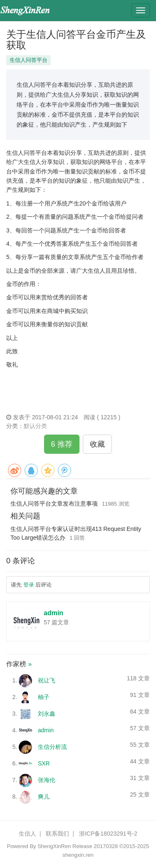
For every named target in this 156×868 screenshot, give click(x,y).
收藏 (97, 444)
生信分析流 (52, 747)
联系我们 (57, 834)
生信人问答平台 (28, 60)
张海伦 (47, 780)
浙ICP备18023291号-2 (108, 834)
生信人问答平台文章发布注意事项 (54, 504)
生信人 (27, 834)
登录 (29, 585)
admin (53, 613)
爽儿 (44, 797)
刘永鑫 (47, 714)
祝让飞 (47, 680)
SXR (44, 763)
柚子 (44, 697)
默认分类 (35, 426)
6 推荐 (62, 444)
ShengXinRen (54, 846)
